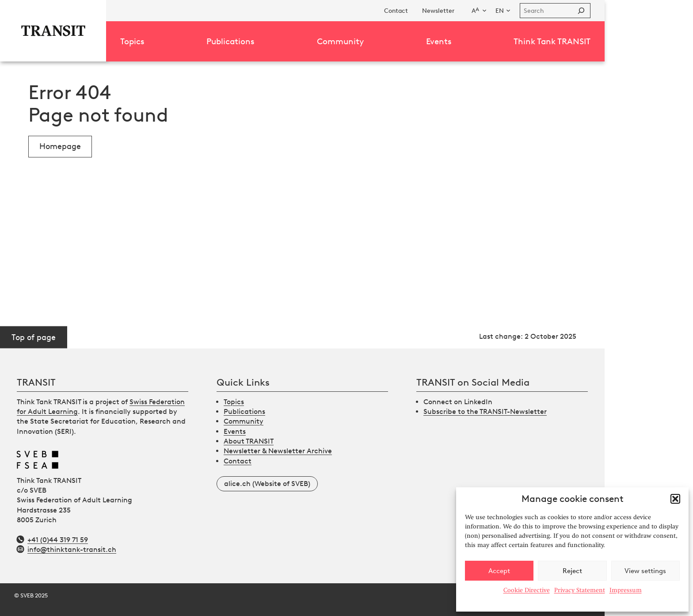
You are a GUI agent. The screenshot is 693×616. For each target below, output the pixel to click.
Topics (234, 402)
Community (244, 421)
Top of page (34, 337)
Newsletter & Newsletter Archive (278, 451)
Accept (499, 571)
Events (235, 431)
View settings (645, 571)
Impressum (626, 590)
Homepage (60, 146)
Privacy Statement (580, 590)
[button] (675, 499)
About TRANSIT (249, 441)
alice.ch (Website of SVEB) (267, 484)
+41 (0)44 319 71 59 (58, 540)
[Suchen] (581, 11)
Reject (572, 571)
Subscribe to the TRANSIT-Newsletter (485, 411)
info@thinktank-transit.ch (72, 549)
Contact (238, 461)
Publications (244, 411)
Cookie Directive (527, 590)
